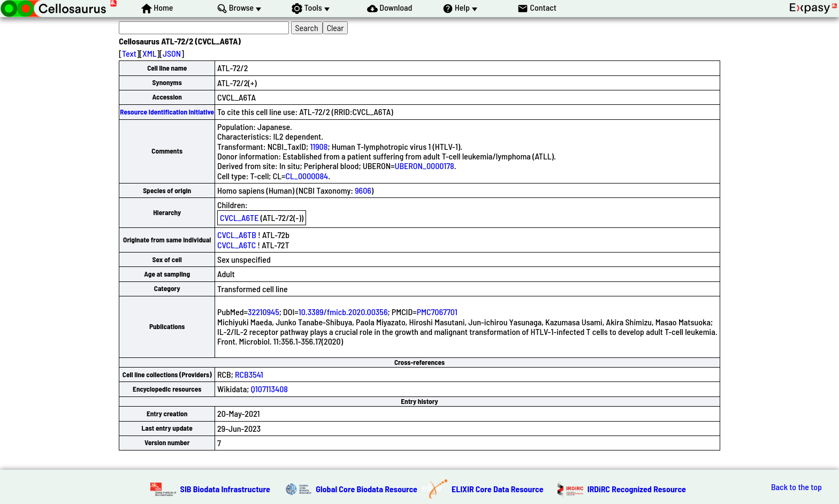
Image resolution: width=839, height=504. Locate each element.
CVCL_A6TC (237, 245)
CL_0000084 (307, 176)
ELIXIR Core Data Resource (498, 489)
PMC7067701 (437, 312)
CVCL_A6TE (239, 217)
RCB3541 (249, 374)
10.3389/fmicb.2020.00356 (343, 312)
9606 (363, 190)
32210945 (264, 312)
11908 (319, 146)
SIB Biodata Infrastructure (225, 489)
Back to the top (796, 487)
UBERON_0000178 (425, 166)
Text (129, 53)
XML (149, 53)
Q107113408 (269, 389)
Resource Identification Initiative (167, 112)
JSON (172, 53)
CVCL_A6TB (237, 235)
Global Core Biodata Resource (367, 489)
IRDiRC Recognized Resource (637, 489)
